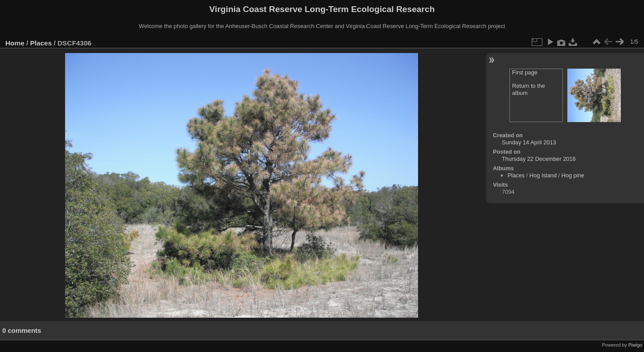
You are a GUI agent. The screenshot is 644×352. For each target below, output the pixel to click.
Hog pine (573, 175)
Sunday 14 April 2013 (529, 142)
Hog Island (543, 175)
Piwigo (635, 345)
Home (15, 43)
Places (41, 43)
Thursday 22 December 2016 (539, 159)
